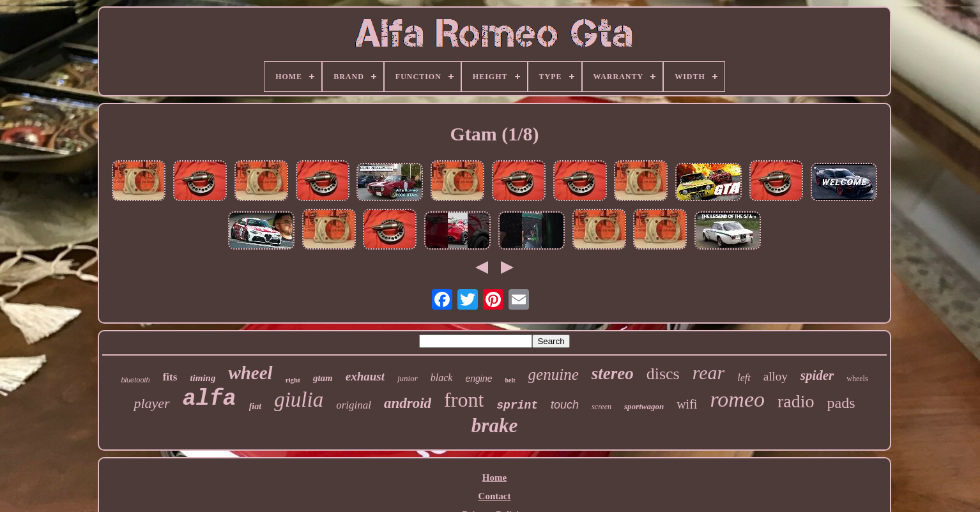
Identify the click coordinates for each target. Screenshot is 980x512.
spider (817, 375)
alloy (776, 376)
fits (170, 377)
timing (203, 378)
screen (601, 407)
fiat (255, 406)
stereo (613, 373)
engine (479, 379)
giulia (299, 400)
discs (663, 374)
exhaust (365, 376)
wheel (250, 373)
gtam (323, 378)
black (442, 378)
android (408, 403)
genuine (554, 374)
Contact (495, 496)
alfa (210, 399)
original (354, 405)
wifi (687, 404)
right (293, 380)
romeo (737, 399)
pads (841, 403)
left (744, 378)
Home (494, 478)
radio (796, 401)
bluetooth (135, 380)
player (151, 403)
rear (709, 373)
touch (565, 405)
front (464, 400)
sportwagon (644, 406)
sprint (517, 405)
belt (510, 380)
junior (408, 378)
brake (494, 425)
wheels (857, 379)
